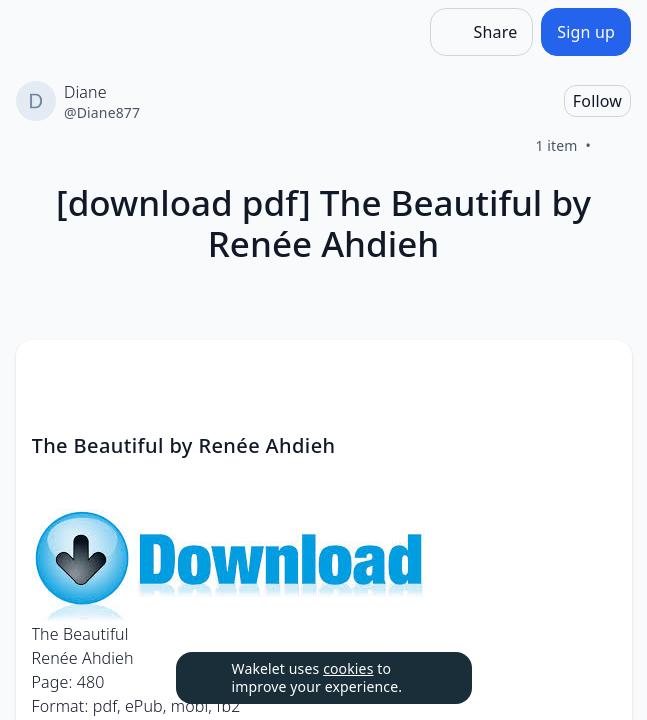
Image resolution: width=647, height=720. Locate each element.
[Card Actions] (600, 372)
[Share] (482, 32)
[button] (600, 373)
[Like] (615, 146)
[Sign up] (586, 32)
